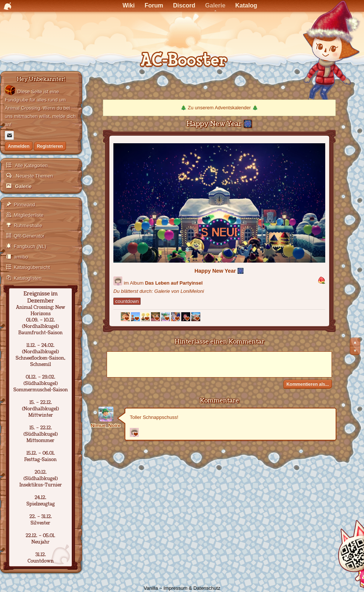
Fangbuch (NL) (30, 246)
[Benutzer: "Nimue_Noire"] (106, 414)
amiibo (21, 257)
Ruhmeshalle (28, 225)
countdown (127, 301)
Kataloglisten (28, 278)
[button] (321, 281)
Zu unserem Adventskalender (219, 108)
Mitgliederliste (29, 215)
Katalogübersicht (32, 267)
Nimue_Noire (106, 425)
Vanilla (151, 588)
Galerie (23, 186)
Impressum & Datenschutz (192, 588)
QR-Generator (29, 236)
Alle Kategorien (31, 165)
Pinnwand (24, 205)
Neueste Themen (34, 176)
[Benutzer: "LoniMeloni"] (118, 281)
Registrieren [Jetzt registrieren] (50, 146)
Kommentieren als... (308, 384)
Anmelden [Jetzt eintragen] (19, 146)
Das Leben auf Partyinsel (174, 283)
